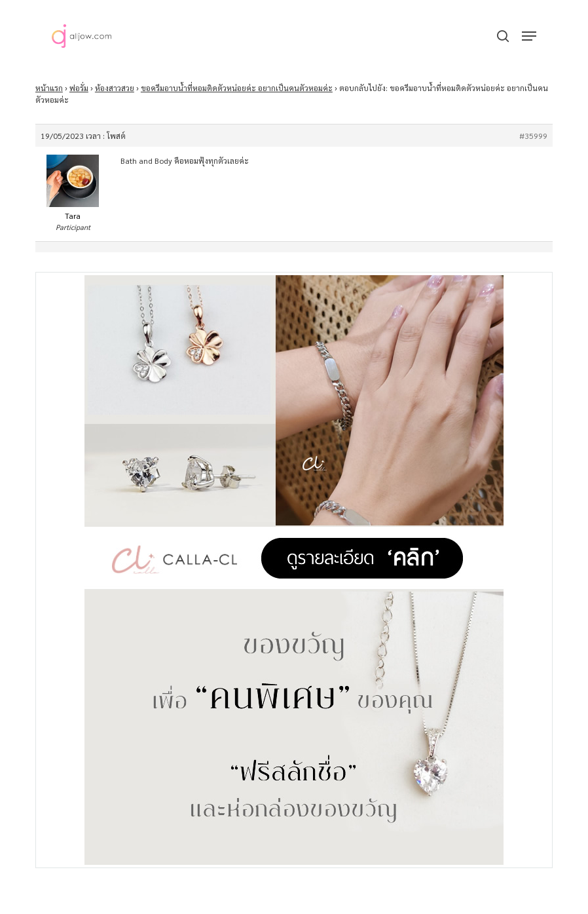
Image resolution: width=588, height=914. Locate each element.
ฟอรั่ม (79, 88)
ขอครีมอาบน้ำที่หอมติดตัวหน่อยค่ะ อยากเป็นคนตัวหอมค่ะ (237, 88)
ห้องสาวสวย (115, 88)
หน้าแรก (49, 88)
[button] (529, 36)
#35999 (533, 136)
